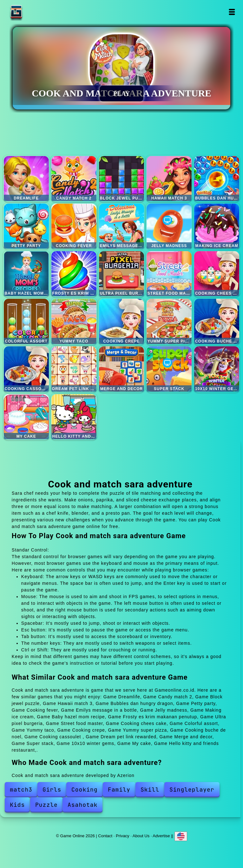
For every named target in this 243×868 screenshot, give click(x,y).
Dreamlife (26, 179)
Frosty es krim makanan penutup (74, 274)
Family (119, 790)
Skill (150, 790)
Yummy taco (74, 321)
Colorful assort (26, 321)
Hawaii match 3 (169, 179)
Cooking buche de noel (217, 321)
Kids (17, 805)
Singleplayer (192, 790)
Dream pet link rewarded (74, 369)
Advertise (161, 835)
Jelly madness (169, 226)
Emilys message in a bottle (121, 226)
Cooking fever (74, 226)
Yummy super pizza (169, 321)
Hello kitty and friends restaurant (74, 417)
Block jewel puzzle (121, 179)
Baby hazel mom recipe (26, 274)
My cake (26, 417)
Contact (105, 835)
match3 (21, 790)
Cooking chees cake (217, 274)
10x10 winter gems (217, 369)
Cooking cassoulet (26, 369)
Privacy (123, 835)
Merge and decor (121, 369)
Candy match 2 (74, 179)
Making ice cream (217, 226)
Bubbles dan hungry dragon (217, 179)
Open (232, 12)
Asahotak (82, 805)
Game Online (36, 12)
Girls (52, 790)
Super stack (169, 369)
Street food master (169, 274)
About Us (141, 835)
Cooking (85, 790)
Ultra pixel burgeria (121, 274)
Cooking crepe (121, 321)
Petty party (26, 226)
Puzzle (46, 805)
